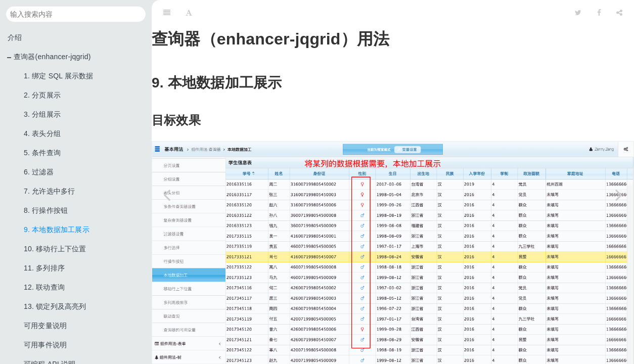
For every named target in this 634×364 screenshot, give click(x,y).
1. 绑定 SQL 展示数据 (59, 76)
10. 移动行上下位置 (55, 249)
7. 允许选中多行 (49, 191)
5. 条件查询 (42, 153)
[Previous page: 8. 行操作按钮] (167, 195)
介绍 (15, 37)
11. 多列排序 (44, 268)
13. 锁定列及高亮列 (55, 306)
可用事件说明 (45, 345)
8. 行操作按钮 (46, 210)
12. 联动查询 (44, 287)
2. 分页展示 (42, 95)
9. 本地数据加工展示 (57, 230)
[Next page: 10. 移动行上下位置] (619, 195)
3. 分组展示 (42, 114)
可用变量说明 (45, 326)
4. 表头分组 (42, 133)
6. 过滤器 (39, 172)
